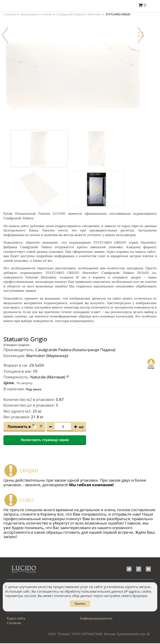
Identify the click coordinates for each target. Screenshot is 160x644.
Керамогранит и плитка (36, 14)
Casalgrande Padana (70, 14)
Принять (80, 604)
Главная (10, 14)
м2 (81, 427)
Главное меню (154, 6)
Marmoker (94, 14)
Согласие (14, 623)
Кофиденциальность (96, 619)
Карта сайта (16, 619)
